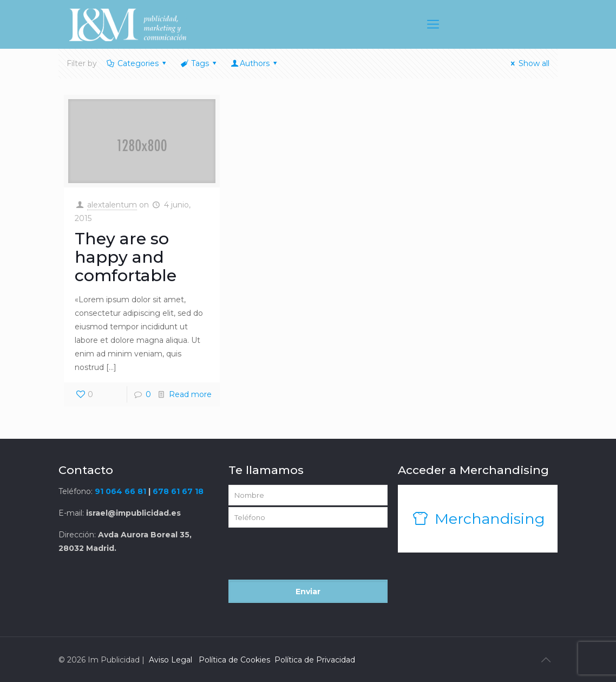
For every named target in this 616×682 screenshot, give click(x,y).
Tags (199, 63)
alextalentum (112, 205)
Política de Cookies (234, 660)
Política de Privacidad (315, 660)
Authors (255, 63)
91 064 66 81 (120, 491)
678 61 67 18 (178, 491)
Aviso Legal (171, 660)
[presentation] (311, 558)
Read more (190, 394)
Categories (137, 63)
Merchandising (478, 519)
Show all (529, 63)
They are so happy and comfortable (126, 257)
